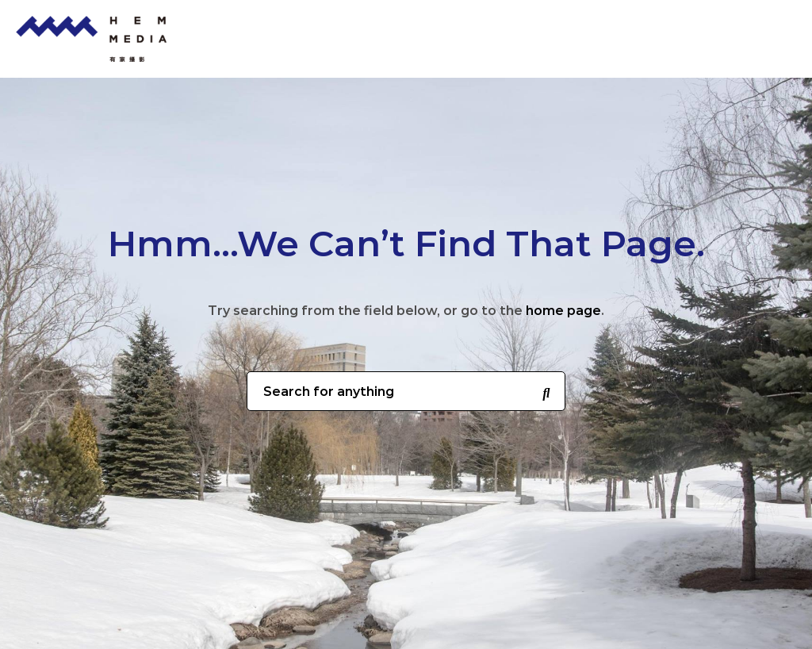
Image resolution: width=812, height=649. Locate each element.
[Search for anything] (546, 392)
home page (563, 311)
